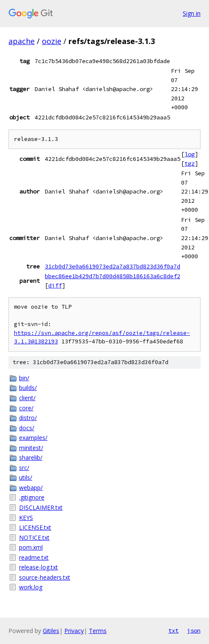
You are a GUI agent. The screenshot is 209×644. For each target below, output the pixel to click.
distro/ (28, 418)
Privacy (74, 631)
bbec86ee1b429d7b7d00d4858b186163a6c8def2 (113, 276)
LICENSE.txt (35, 527)
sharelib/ (31, 457)
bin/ (24, 378)
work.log (31, 587)
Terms (98, 631)
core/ (26, 408)
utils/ (26, 477)
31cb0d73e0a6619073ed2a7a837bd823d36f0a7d (113, 266)
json (194, 630)
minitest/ (31, 448)
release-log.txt (38, 567)
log (190, 154)
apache (22, 41)
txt (173, 630)
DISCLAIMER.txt (41, 507)
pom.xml (31, 547)
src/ (24, 468)
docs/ (27, 428)
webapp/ (31, 488)
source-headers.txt (45, 577)
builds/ (28, 388)
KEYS (26, 518)
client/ (27, 398)
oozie (52, 41)
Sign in (192, 13)
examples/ (33, 438)
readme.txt (34, 557)
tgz (190, 163)
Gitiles (51, 631)
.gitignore (32, 497)
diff (55, 285)
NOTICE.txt (34, 538)
